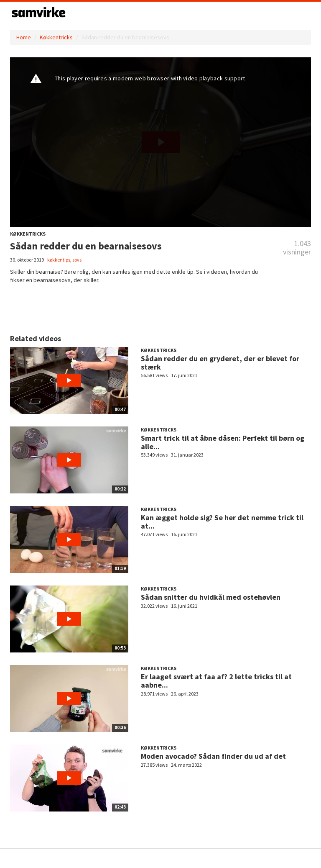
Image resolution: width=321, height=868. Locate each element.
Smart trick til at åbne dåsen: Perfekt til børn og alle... (223, 442)
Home (24, 37)
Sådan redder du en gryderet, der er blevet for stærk (220, 363)
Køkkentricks (56, 37)
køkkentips (59, 260)
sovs (77, 260)
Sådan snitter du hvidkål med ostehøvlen (211, 597)
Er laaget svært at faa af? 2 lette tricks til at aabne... (216, 681)
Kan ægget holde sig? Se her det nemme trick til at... (222, 522)
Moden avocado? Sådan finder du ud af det (213, 756)
